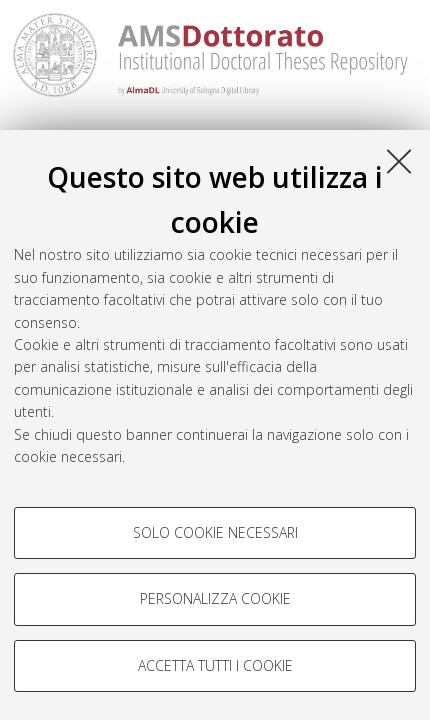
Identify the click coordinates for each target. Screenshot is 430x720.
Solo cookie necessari (215, 532)
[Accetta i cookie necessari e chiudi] (399, 161)
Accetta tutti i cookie (215, 665)
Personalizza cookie (215, 598)
